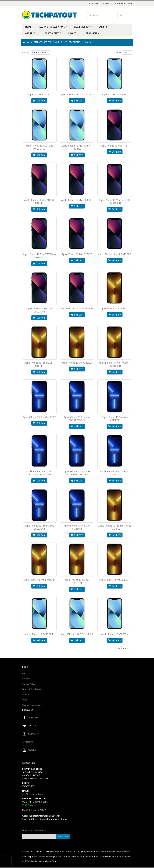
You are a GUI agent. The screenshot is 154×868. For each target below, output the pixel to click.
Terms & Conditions (32, 689)
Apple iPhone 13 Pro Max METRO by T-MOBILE (77, 473)
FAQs (25, 700)
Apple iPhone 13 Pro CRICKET (77, 363)
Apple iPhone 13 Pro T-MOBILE (39, 580)
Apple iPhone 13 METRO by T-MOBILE (77, 147)
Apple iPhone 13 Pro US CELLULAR (77, 581)
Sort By (26, 53)
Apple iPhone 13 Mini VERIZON (77, 308)
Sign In (106, 3)
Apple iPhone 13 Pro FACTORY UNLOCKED (115, 364)
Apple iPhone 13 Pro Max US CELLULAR (39, 527)
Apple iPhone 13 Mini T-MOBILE (115, 254)
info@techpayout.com (33, 794)
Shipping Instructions (32, 705)
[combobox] (105, 15)
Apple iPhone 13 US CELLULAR (77, 634)
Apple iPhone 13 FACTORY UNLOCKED (39, 147)
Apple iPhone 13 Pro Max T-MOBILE (115, 473)
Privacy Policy (29, 684)
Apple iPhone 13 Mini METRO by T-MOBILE (39, 256)
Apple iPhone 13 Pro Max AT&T (39, 417)
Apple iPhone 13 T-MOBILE (39, 634)
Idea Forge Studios (50, 861)
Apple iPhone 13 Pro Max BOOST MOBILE (77, 419)
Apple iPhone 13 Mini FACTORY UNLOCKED (115, 202)
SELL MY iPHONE (72, 42)
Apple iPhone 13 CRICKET (115, 94)
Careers (26, 679)
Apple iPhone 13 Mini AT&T (115, 146)
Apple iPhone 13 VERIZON (115, 634)
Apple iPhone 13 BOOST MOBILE (77, 94)
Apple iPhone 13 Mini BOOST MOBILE (39, 202)
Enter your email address (34, 830)
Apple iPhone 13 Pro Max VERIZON (77, 527)
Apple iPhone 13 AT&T (39, 94)
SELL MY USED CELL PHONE (47, 42)
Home (26, 42)
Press (25, 673)
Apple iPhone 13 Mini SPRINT (77, 254)
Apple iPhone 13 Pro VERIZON (115, 580)
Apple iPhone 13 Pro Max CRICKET (115, 419)
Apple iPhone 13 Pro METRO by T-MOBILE (115, 527)
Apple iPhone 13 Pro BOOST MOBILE (39, 364)
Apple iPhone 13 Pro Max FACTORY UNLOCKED (39, 473)
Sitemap (26, 694)
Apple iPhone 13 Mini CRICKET (77, 200)
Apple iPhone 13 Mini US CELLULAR (39, 310)
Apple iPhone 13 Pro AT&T (115, 308)
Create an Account (123, 3)
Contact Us (92, 3)
